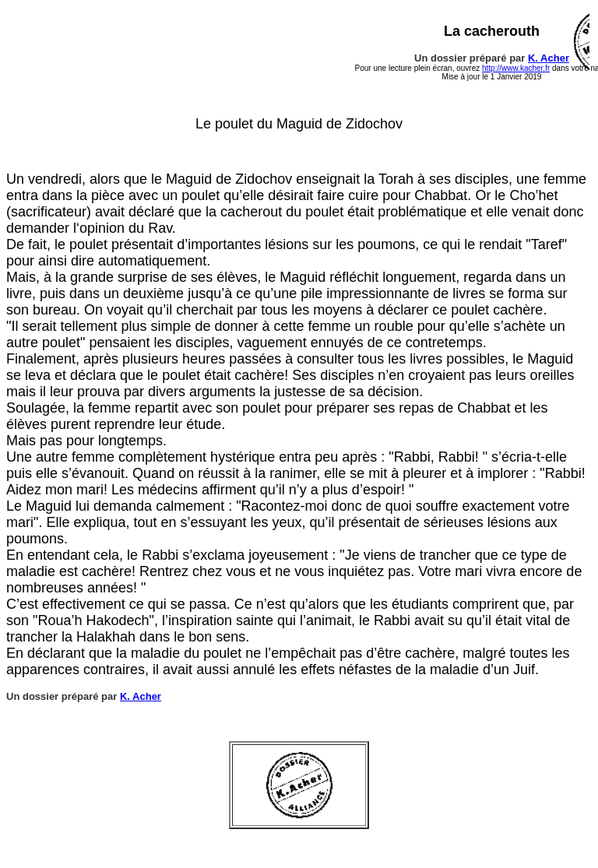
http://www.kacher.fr (516, 68)
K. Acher (549, 58)
